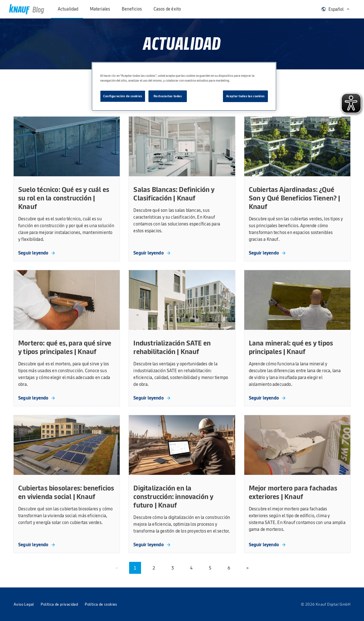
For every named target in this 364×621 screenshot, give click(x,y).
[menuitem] (70, 9)
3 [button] (173, 568)
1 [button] (135, 568)
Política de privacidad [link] (59, 604)
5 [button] (210, 568)
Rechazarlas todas (168, 96)
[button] (336, 9)
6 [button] (229, 568)
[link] (27, 9)
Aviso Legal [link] (24, 604)
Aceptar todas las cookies (245, 96)
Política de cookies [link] (101, 604)
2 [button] (154, 568)
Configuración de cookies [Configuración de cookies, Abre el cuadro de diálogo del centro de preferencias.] (123, 96)
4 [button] (191, 568)
